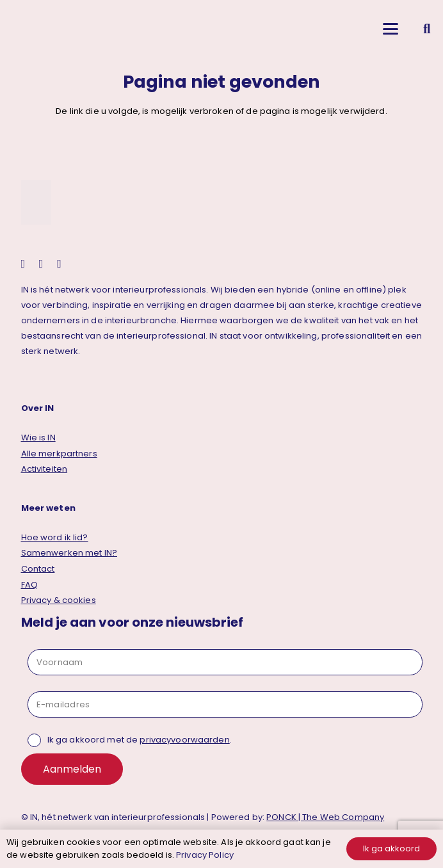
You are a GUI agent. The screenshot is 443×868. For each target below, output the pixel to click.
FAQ (29, 585)
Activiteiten (44, 469)
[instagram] (23, 264)
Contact (38, 569)
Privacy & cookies (59, 600)
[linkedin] (41, 264)
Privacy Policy (205, 855)
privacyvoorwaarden (184, 740)
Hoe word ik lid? (55, 537)
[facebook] (59, 264)
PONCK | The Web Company (325, 817)
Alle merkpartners (59, 454)
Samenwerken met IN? (69, 553)
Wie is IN (38, 438)
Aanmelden (72, 769)
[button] (390, 29)
